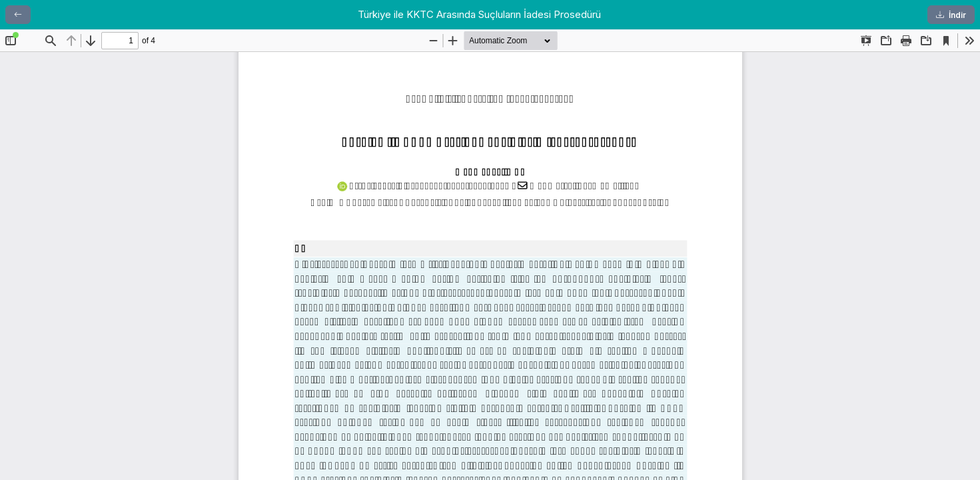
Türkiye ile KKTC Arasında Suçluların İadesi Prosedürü (479, 14)
